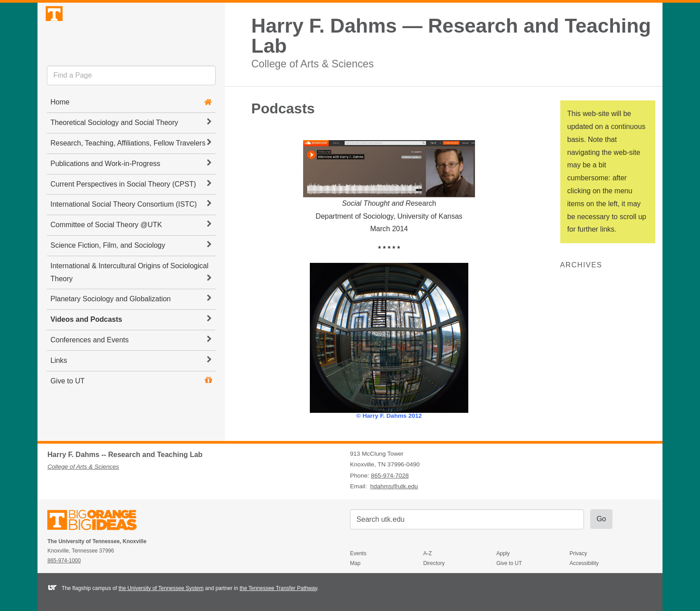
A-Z (427, 553)
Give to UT (67, 405)
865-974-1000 (64, 561)
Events (358, 553)
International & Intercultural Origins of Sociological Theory (131, 297)
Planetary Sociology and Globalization (131, 324)
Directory (434, 563)
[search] (131, 100)
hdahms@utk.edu (394, 486)
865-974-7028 (390, 476)
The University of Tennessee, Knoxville (131, 42)
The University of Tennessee (98, 522)
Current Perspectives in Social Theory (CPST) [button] (131, 208)
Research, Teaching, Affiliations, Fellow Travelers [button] (131, 168)
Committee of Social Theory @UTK (131, 249)
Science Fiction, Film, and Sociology (131, 270)
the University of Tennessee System (161, 588)
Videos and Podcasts (131, 344)
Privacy (578, 553)
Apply (503, 553)
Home (60, 127)
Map (355, 563)
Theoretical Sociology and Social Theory (131, 147)
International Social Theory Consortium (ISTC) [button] (131, 229)
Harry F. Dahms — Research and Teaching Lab (451, 36)
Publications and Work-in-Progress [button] (131, 188)
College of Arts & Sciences (312, 64)
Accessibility (584, 563)
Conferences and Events (131, 365)
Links (131, 385)
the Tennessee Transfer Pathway (279, 588)
